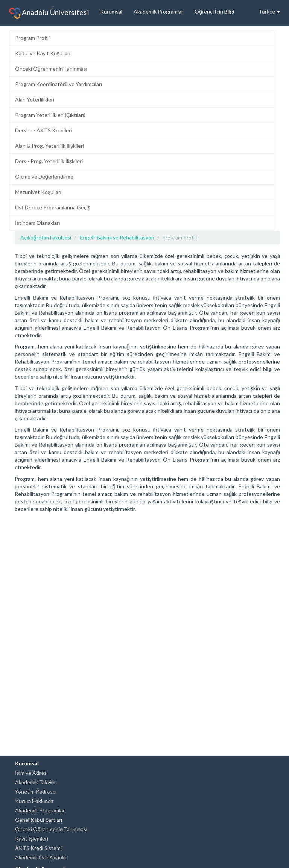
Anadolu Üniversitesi (49, 13)
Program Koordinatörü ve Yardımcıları (59, 84)
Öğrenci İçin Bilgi (214, 11)
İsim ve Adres (31, 773)
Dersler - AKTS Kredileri (43, 130)
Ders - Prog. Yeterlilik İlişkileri (49, 161)
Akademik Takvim (35, 782)
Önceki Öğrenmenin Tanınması (51, 69)
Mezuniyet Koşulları (38, 192)
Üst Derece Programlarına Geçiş (53, 207)
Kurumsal (111, 11)
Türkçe (269, 11)
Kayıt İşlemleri (32, 838)
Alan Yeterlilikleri (35, 99)
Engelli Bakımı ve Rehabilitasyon (117, 237)
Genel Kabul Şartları (39, 820)
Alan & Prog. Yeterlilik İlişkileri (49, 146)
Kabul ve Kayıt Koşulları (43, 53)
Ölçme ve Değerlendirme (44, 176)
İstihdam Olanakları (37, 223)
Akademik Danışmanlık (41, 857)
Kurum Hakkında (34, 801)
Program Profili (32, 38)
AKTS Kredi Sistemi (38, 848)
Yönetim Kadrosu (35, 792)
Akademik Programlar (158, 11)
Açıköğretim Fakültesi (46, 237)
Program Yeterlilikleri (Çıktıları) (50, 115)
